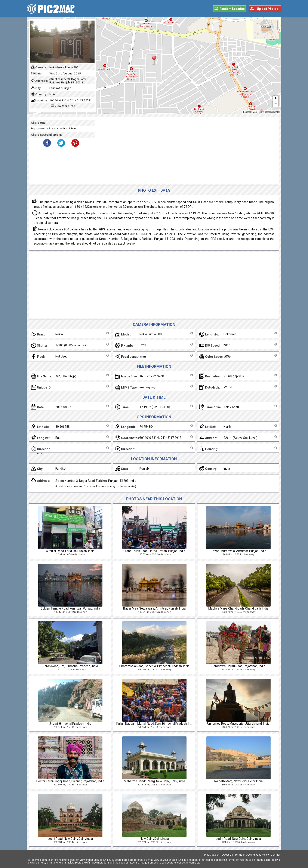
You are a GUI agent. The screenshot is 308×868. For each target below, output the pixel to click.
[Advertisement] (185, 151)
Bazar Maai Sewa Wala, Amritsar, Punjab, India (154, 608)
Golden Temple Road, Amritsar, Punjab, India (70, 608)
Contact (275, 855)
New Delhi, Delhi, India (154, 839)
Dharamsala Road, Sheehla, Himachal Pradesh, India (154, 666)
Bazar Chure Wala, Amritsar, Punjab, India (238, 551)
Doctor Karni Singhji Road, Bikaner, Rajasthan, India (70, 781)
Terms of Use (243, 855)
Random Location (232, 9)
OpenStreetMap (273, 112)
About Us (228, 855)
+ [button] (276, 99)
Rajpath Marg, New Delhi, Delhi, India (238, 781)
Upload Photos (268, 9)
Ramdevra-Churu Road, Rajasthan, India (238, 666)
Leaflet (246, 112)
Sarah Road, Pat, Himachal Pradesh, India (70, 666)
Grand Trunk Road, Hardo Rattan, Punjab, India (154, 551)
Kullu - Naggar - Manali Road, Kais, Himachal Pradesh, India (155, 724)
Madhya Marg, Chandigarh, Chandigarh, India (238, 608)
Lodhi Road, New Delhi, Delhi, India (70, 839)
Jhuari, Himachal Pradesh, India (70, 724)
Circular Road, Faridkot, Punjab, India (70, 551)
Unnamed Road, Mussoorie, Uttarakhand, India (238, 724)
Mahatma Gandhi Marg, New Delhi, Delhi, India (154, 781)
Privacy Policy (261, 855)
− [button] (276, 104)
